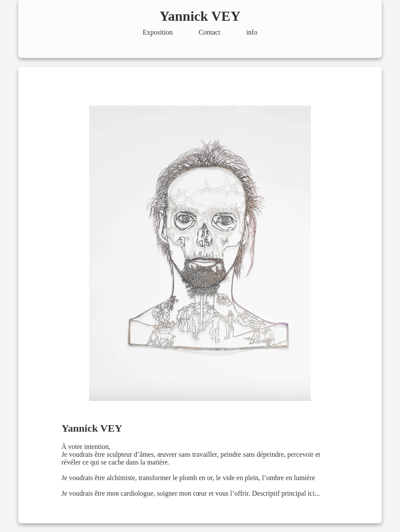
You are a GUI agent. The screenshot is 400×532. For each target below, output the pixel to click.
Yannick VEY (200, 16)
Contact (210, 32)
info (252, 32)
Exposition (158, 32)
